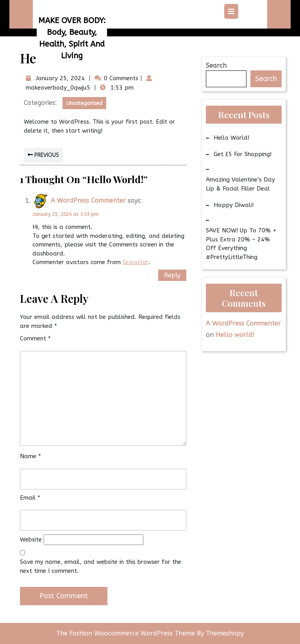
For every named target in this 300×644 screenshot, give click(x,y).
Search (216, 66)
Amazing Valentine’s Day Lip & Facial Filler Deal (240, 184)
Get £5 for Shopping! (243, 154)
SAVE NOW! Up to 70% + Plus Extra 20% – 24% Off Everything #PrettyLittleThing (241, 244)
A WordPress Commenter (88, 201)
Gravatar (136, 262)
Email (30, 498)
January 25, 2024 (59, 78)
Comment (35, 338)
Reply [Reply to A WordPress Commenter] (172, 275)
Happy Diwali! (234, 205)
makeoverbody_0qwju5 (57, 88)
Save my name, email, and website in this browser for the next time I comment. (101, 566)
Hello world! (231, 138)
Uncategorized (84, 103)
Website (31, 540)
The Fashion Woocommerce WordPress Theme (127, 633)
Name (30, 456)
